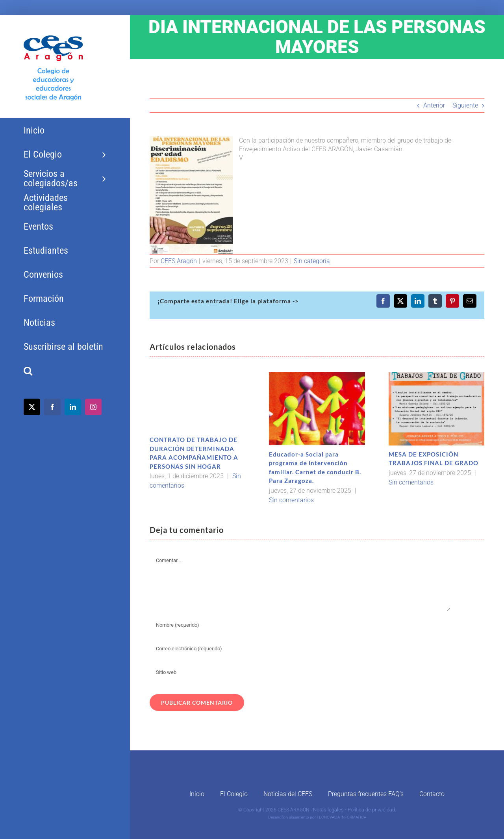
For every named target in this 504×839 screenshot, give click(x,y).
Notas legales (328, 810)
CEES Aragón (179, 261)
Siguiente (465, 105)
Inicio (197, 794)
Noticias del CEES (288, 794)
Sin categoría (312, 261)
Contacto (432, 794)
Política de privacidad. (372, 810)
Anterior (434, 105)
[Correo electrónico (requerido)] (300, 649)
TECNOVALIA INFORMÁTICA (341, 817)
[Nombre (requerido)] (300, 625)
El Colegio (234, 794)
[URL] (300, 672)
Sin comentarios (291, 500)
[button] (65, 371)
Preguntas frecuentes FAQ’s (366, 794)
